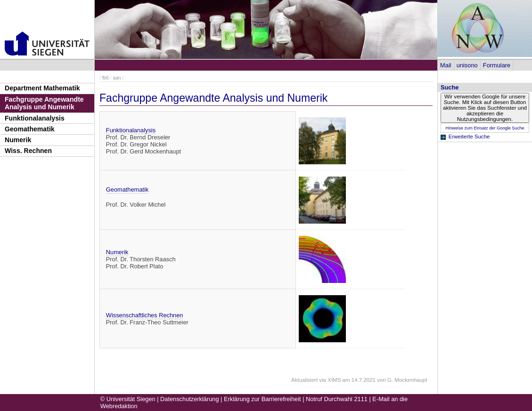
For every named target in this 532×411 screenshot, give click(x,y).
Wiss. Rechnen (28, 151)
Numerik (18, 140)
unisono (467, 65)
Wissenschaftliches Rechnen (145, 315)
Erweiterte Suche (469, 137)
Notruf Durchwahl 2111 (337, 399)
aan (117, 78)
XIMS (334, 380)
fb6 (106, 78)
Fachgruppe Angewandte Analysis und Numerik (44, 103)
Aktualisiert (304, 380)
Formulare (497, 65)
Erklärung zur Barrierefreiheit (262, 399)
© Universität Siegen (128, 399)
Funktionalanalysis (35, 118)
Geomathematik (30, 129)
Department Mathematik (42, 88)
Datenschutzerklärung (189, 399)
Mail (446, 65)
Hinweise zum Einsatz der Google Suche (485, 128)
